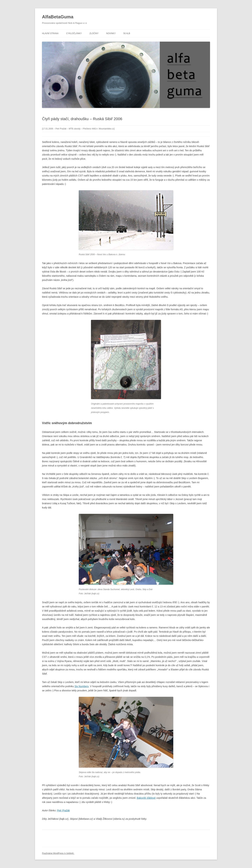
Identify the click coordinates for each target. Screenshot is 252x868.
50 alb (127, 33)
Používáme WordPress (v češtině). (58, 853)
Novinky (111, 33)
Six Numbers (82, 686)
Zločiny (94, 33)
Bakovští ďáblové (146, 798)
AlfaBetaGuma (58, 17)
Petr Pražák (63, 810)
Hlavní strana (50, 33)
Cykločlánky (74, 33)
